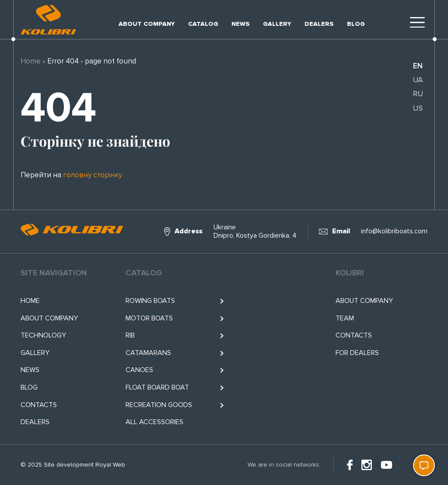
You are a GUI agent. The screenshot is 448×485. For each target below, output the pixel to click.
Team (345, 318)
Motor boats (149, 318)
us (418, 108)
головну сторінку (93, 175)
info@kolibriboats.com (394, 231)
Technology (43, 335)
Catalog (203, 24)
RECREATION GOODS (159, 405)
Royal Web (110, 465)
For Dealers (357, 353)
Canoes (139, 370)
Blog (356, 24)
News (241, 24)
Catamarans (148, 353)
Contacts (39, 405)
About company (147, 24)
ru (418, 94)
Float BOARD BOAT (157, 387)
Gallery (277, 24)
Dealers (319, 24)
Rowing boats (150, 301)
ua (418, 80)
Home (31, 61)
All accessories (154, 422)
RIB (130, 335)
